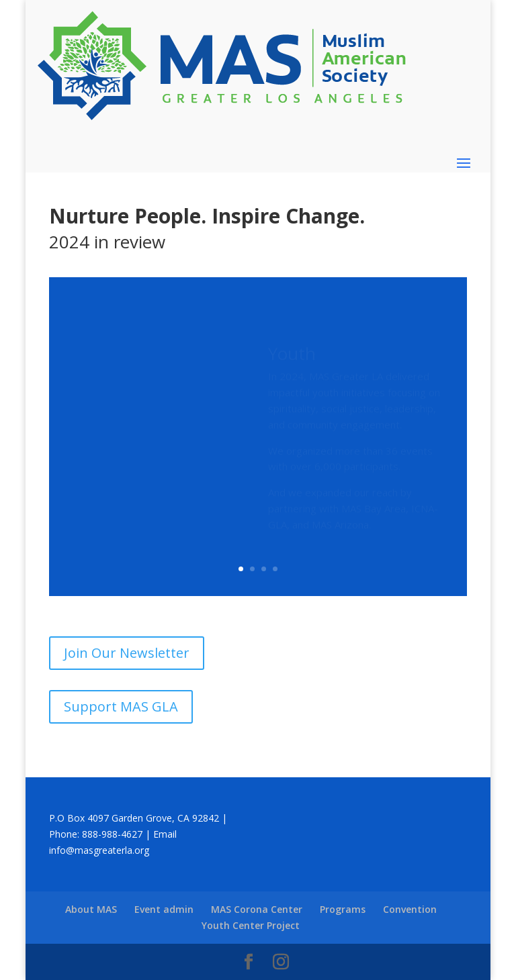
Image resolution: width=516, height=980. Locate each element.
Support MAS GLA (121, 706)
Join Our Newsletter (127, 653)
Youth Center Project (251, 925)
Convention (410, 909)
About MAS (91, 909)
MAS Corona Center (257, 909)
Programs (343, 909)
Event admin (164, 909)
